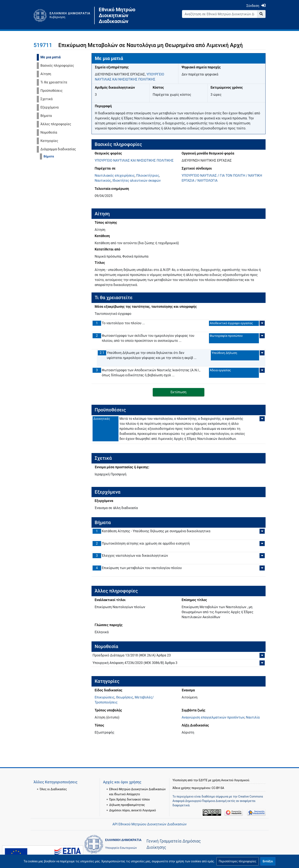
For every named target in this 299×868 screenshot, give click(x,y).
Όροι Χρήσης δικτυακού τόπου (130, 799)
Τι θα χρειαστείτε (54, 82)
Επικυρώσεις (105, 697)
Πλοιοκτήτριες (148, 176)
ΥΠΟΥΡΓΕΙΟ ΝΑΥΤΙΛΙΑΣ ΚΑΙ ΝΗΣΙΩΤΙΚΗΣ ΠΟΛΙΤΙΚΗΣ (134, 160)
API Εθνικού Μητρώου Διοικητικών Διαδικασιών (149, 824)
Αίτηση (46, 74)
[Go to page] (261, 14)
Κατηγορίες (49, 141)
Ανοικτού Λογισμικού (235, 780)
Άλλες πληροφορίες (56, 124)
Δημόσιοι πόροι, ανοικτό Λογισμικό (133, 810)
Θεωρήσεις (125, 697)
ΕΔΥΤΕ (203, 780)
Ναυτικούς (103, 181)
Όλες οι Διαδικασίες (53, 789)
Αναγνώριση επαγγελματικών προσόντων (213, 717)
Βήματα (46, 116)
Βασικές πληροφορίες (57, 66)
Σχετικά (47, 99)
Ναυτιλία (253, 717)
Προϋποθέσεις (52, 91)
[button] (238, 861)
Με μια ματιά (51, 57)
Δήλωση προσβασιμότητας (127, 805)
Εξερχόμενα (50, 107)
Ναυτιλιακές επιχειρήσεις (115, 176)
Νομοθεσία (49, 132)
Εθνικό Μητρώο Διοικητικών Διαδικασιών (117, 15)
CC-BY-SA (218, 788)
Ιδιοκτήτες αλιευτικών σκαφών (137, 181)
